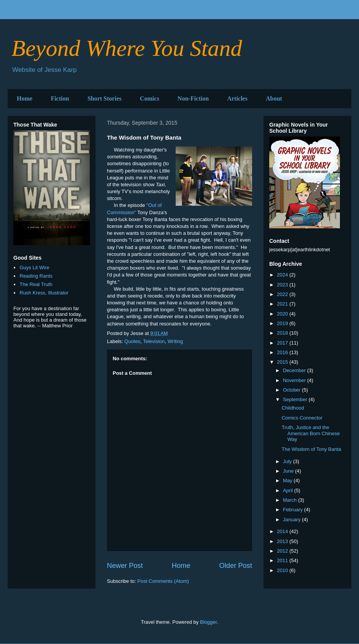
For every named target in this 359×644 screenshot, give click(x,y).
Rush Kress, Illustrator (44, 293)
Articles (237, 98)
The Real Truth (36, 284)
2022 (283, 294)
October (293, 390)
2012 (283, 551)
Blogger (209, 622)
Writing (175, 341)
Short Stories (104, 98)
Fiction (60, 98)
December (295, 370)
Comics (150, 98)
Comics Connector (302, 418)
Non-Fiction (193, 98)
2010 (283, 570)
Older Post (236, 566)
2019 (283, 323)
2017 (283, 343)
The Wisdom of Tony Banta (311, 449)
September (296, 399)
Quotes (133, 341)
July (288, 461)
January (293, 520)
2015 (283, 362)
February (294, 510)
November (295, 380)
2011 (283, 560)
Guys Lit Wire (34, 268)
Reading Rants (36, 276)
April (289, 490)
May (288, 481)
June (289, 471)
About (274, 98)
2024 (283, 275)
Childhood (293, 408)
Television (154, 341)
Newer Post (125, 566)
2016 (283, 352)
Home (25, 98)
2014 (283, 531)
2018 (283, 333)
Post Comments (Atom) (163, 581)
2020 (283, 314)
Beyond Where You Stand (127, 48)
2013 (283, 541)
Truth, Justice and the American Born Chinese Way (310, 433)
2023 (283, 285)
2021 (283, 304)
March (291, 500)
